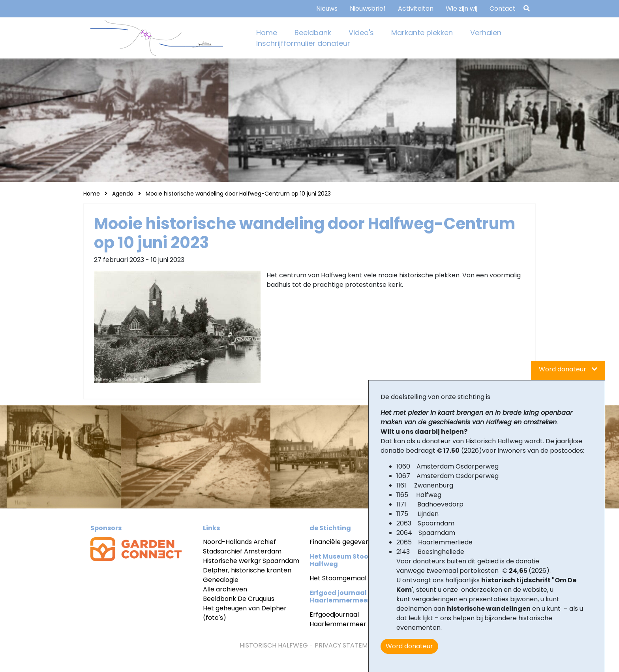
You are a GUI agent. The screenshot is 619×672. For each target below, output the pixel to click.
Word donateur (409, 646)
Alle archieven (225, 589)
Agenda (123, 194)
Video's (361, 33)
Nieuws (327, 8)
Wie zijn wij (461, 8)
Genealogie (221, 580)
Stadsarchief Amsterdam (242, 551)
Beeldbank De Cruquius (239, 599)
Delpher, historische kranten (247, 570)
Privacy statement (347, 645)
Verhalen (486, 33)
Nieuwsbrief (368, 8)
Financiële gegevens (341, 542)
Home (267, 33)
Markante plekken (422, 33)
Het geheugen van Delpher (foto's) (245, 613)
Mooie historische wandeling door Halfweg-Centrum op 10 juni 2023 (238, 194)
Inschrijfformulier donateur (303, 43)
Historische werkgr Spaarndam (251, 561)
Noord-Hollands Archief (239, 542)
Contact (503, 8)
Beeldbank (313, 33)
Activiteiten (416, 8)
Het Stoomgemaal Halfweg (351, 578)
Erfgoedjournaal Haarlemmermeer (338, 619)
